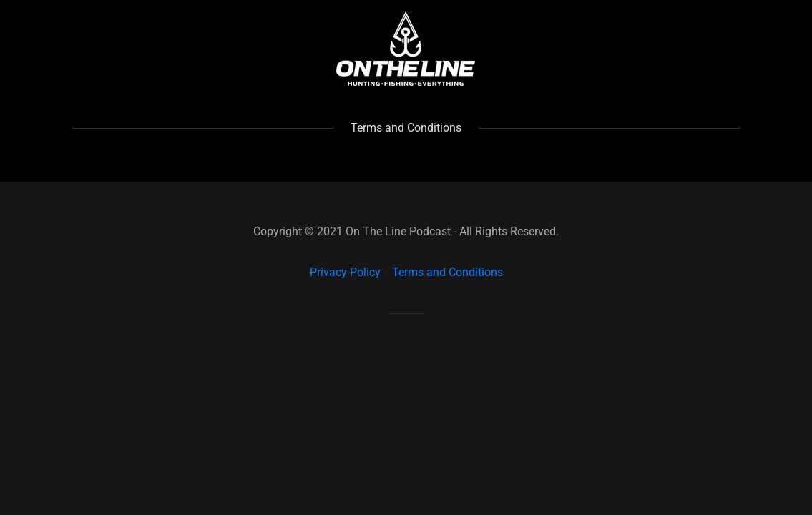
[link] (406, 48)
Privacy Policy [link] (345, 272)
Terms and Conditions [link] (447, 272)
